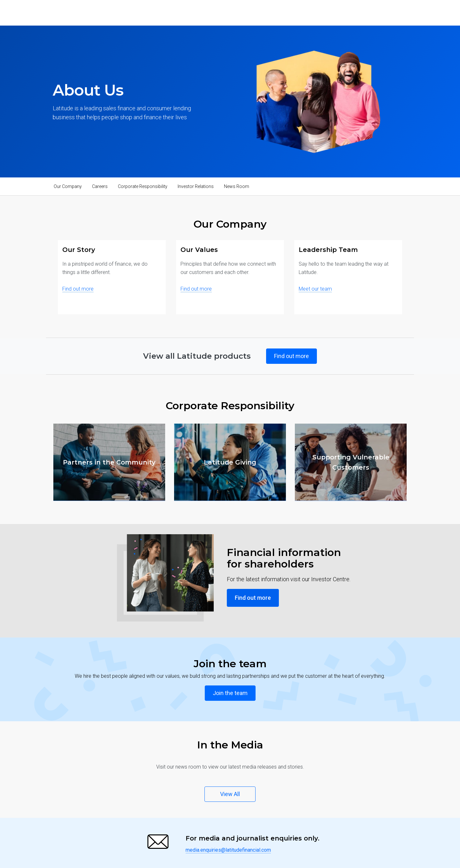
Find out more (78, 289)
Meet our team (315, 289)
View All (230, 794)
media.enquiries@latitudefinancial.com (228, 850)
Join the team (230, 693)
